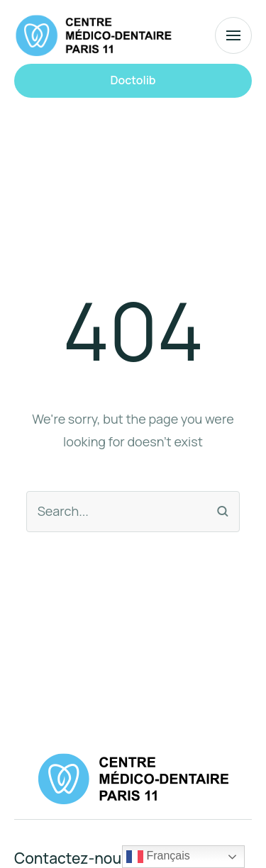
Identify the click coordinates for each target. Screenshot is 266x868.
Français (158, 857)
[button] (133, 81)
